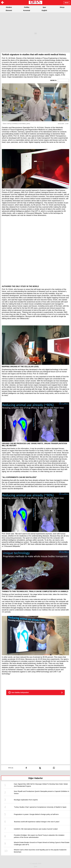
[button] (35, 102)
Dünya (62, 7)
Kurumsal (27, 10)
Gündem (9, 7)
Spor (44, 7)
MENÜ (67, 3)
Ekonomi (9, 10)
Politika (27, 7)
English (44, 10)
